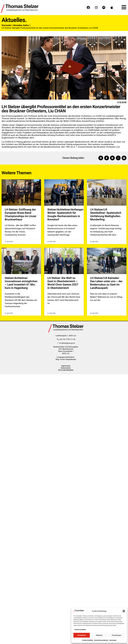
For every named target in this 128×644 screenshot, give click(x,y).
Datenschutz (66, 368)
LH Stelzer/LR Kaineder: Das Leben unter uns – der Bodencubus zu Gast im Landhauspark (106, 283)
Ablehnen (99, 635)
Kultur (26, 25)
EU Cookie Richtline (66, 370)
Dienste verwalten (80, 629)
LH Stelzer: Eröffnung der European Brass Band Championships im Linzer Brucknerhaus (21, 215)
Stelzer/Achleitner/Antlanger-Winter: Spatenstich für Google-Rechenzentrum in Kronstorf (66, 215)
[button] (124, 611)
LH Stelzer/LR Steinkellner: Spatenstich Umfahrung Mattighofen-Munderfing (106, 215)
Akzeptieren (82, 635)
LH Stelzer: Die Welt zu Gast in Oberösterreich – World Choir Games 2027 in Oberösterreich (63, 283)
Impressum (113, 640)
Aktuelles (18, 25)
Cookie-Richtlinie (88, 640)
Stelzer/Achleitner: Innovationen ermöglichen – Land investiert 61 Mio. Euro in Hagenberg (21, 283)
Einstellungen (117, 635)
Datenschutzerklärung (101, 640)
